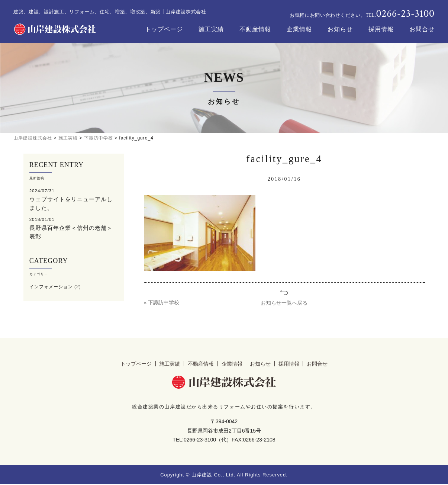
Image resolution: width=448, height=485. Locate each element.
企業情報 (299, 29)
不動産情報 (255, 29)
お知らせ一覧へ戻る (284, 303)
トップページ (164, 29)
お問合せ (422, 29)
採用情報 (381, 29)
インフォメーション (51, 285)
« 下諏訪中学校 (162, 303)
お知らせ (340, 29)
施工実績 (211, 29)
